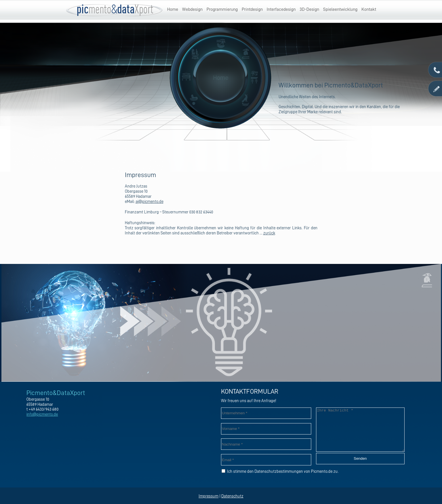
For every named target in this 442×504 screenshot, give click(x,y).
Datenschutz (232, 496)
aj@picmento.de (150, 202)
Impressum (209, 496)
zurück (269, 233)
